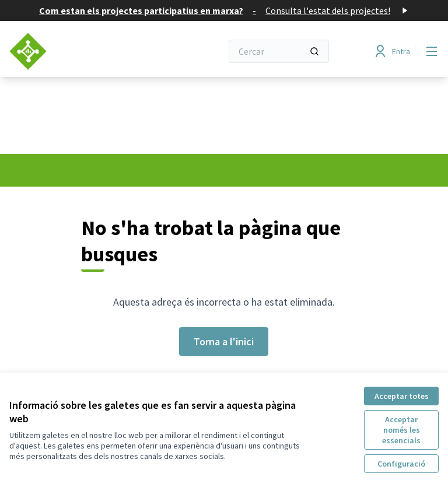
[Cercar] (279, 51)
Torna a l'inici (224, 341)
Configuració (401, 464)
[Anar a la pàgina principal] (87, 51)
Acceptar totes (402, 396)
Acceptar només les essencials (401, 430)
